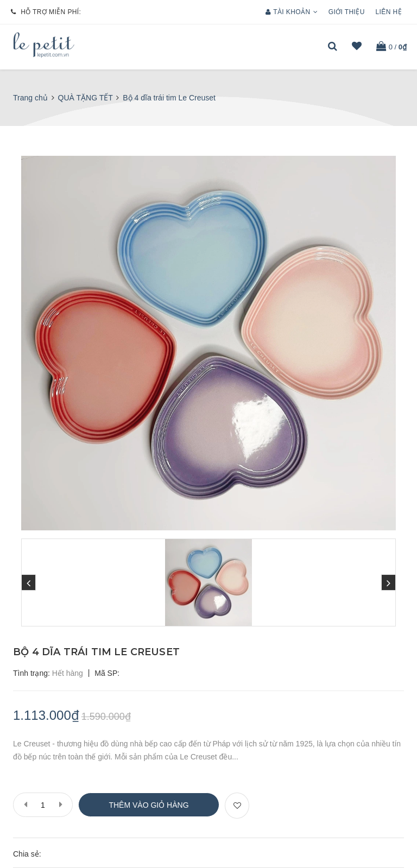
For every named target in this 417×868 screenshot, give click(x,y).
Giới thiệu (347, 12)
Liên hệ (389, 12)
